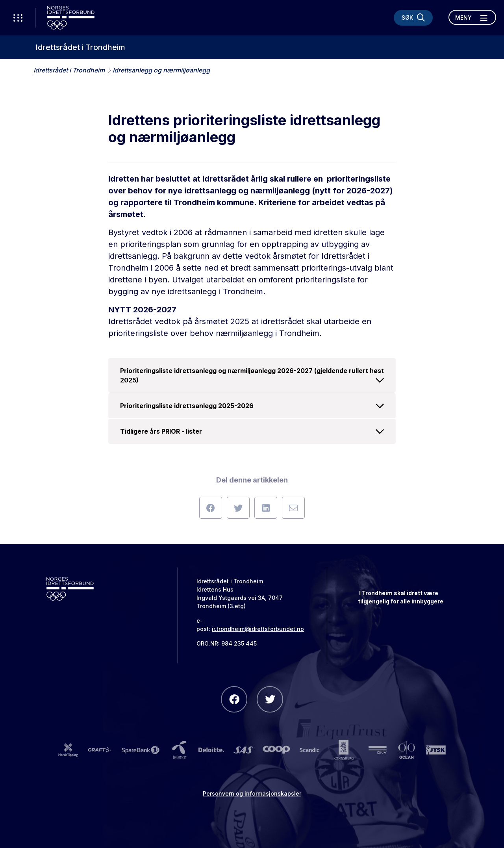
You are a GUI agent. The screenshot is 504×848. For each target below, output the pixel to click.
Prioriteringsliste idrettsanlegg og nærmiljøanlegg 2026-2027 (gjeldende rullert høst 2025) (252, 376)
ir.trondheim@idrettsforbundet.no (258, 629)
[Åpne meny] (472, 17)
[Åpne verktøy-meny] (18, 18)
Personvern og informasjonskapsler (252, 793)
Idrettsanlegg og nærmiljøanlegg (161, 70)
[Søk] (413, 18)
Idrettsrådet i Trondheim (80, 47)
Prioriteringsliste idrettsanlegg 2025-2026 (252, 406)
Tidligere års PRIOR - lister (252, 431)
